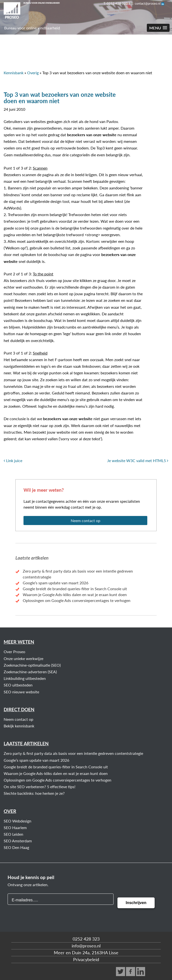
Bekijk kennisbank (19, 726)
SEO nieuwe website (21, 692)
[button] (158, 28)
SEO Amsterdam (18, 841)
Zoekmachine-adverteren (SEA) (30, 672)
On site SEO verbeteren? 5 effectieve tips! (40, 787)
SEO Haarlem (15, 827)
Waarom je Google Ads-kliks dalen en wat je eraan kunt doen (75, 594)
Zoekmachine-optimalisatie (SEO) (32, 665)
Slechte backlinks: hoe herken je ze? (34, 793)
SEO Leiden (13, 834)
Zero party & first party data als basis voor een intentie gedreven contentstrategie (73, 753)
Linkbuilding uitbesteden (25, 678)
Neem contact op (86, 521)
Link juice (13, 460)
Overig (33, 73)
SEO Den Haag (16, 847)
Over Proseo (14, 652)
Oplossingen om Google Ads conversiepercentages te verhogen (77, 600)
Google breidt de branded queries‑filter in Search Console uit (75, 589)
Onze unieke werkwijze (23, 658)
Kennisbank (14, 73)
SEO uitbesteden (18, 685)
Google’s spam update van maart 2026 (56, 583)
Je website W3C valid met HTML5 (138, 460)
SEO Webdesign (17, 821)
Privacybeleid (86, 959)
